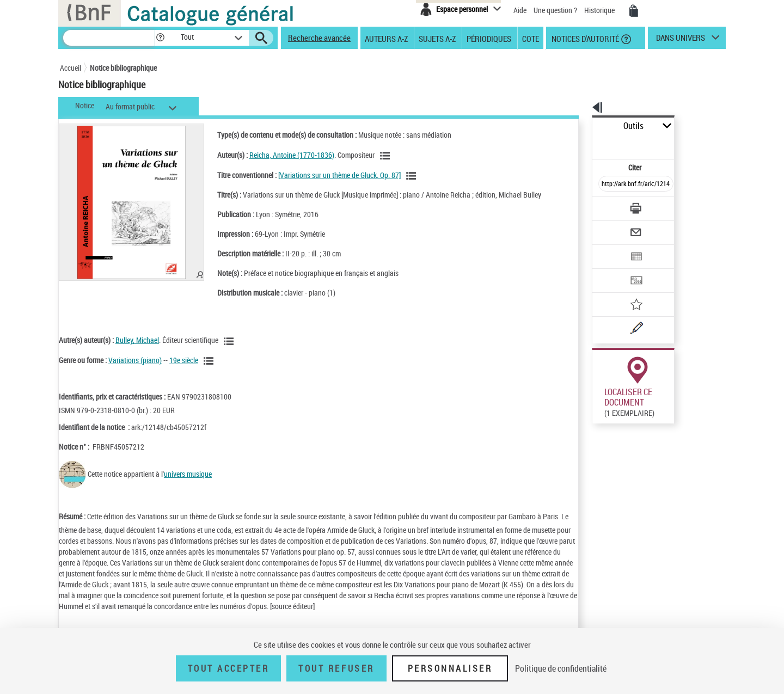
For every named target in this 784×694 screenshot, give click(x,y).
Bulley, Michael (137, 340)
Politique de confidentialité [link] (561, 668)
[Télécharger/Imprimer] (607, 185)
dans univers (681, 40)
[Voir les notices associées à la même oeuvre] (401, 176)
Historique (600, 10)
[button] (160, 38)
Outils (580, 126)
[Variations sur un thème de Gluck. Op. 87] (328, 175)
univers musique (188, 474)
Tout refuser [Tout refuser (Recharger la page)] (336, 668)
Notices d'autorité (584, 38)
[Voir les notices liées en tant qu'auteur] (375, 156)
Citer (588, 143)
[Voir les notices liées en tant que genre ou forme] (210, 361)
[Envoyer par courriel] (605, 206)
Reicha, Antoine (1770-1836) (280, 155)
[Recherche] (109, 38)
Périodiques (489, 38)
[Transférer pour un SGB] (610, 248)
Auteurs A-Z (386, 38)
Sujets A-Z (437, 38)
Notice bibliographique (123, 68)
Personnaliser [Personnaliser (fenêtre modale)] (450, 668)
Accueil (71, 68)
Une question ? (555, 10)
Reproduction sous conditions (676, 418)
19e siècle (184, 360)
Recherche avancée (319, 38)
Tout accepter (229, 668)
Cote (531, 38)
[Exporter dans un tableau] (613, 227)
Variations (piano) (135, 360)
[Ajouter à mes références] (612, 269)
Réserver (601, 419)
